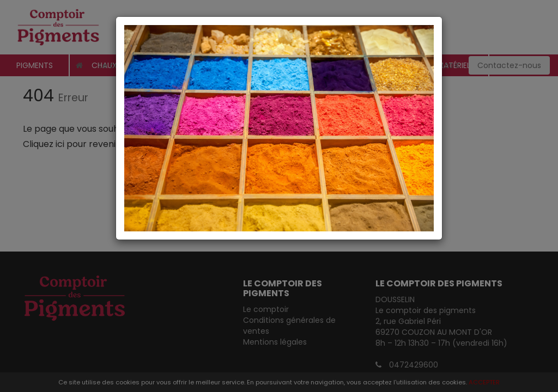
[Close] (279, 27)
